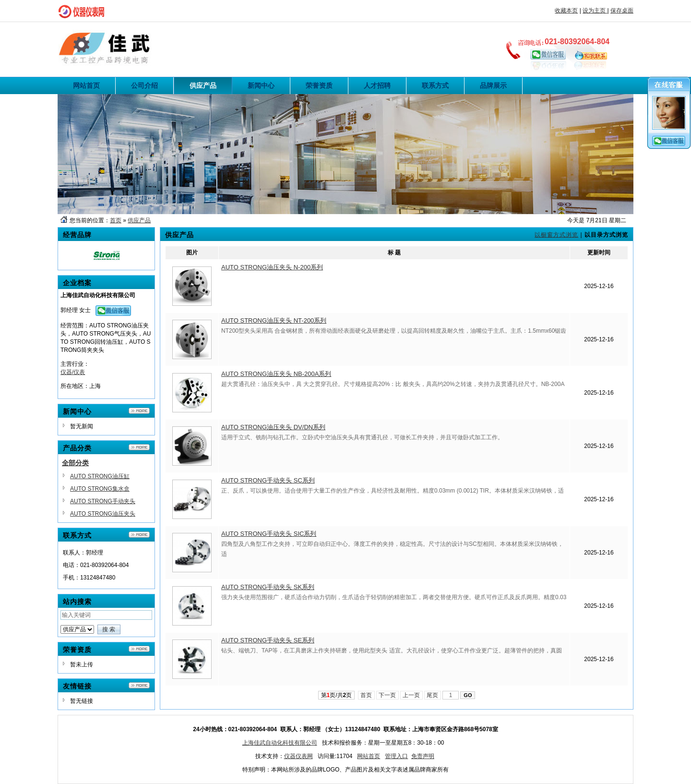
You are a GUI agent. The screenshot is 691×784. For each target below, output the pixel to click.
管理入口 (396, 756)
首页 (116, 220)
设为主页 (595, 11)
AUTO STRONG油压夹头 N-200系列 (272, 267)
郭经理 (69, 310)
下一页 (387, 695)
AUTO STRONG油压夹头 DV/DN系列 (273, 427)
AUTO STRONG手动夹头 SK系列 (268, 587)
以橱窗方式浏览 (556, 235)
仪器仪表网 (298, 756)
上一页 (411, 695)
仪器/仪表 (73, 372)
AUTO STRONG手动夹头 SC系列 (268, 480)
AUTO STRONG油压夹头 (103, 514)
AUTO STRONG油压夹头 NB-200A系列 (276, 374)
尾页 (433, 695)
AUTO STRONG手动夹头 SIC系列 (269, 534)
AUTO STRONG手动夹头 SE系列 (268, 640)
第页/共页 (337, 695)
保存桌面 (622, 11)
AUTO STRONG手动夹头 (103, 501)
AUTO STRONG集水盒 (100, 489)
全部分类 (75, 463)
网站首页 (369, 756)
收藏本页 (566, 11)
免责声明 (423, 756)
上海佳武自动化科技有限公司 (280, 743)
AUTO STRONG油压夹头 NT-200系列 (274, 320)
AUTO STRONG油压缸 (100, 476)
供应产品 (139, 220)
